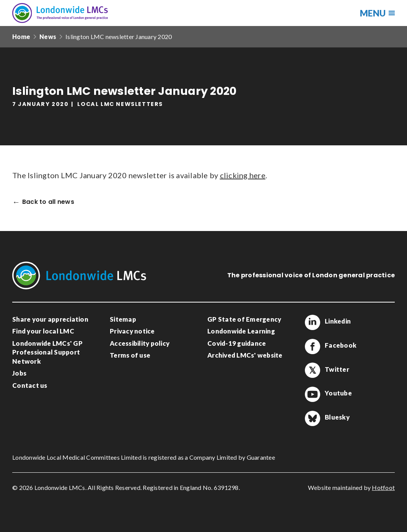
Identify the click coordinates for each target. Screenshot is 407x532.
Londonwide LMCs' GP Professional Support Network (47, 352)
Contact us (30, 385)
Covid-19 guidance (237, 343)
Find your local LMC (43, 331)
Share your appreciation (50, 319)
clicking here (243, 175)
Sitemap (123, 319)
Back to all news (48, 202)
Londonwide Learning (241, 331)
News (48, 37)
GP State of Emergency (244, 319)
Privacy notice (132, 331)
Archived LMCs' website (245, 355)
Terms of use (130, 355)
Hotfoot (383, 487)
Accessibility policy (140, 343)
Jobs (19, 373)
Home (21, 37)
